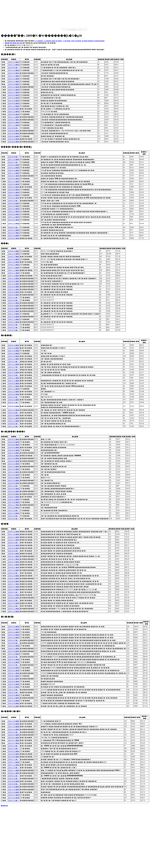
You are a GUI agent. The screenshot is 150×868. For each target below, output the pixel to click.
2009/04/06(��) (14, 781)
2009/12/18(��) (14, 611)
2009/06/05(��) (14, 287)
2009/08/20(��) (14, 695)
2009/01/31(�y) (13, 297)
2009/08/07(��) (14, 238)
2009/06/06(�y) (13, 643)
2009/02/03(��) (14, 400)
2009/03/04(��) (14, 98)
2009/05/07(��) (14, 179)
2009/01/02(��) (14, 706)
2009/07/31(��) (14, 540)
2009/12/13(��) (14, 389)
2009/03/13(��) (14, 322)
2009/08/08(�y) (13, 128)
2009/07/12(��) (14, 81)
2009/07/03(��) (14, 532)
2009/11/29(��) (14, 351)
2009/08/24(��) (14, 131)
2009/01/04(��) (14, 353)
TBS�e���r (67, 41)
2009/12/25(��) (14, 284)
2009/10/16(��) (14, 259)
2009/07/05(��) (14, 480)
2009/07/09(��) (14, 372)
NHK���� (39, 41)
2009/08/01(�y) (13, 424)
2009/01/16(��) (14, 565)
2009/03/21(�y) (13, 162)
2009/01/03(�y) (13, 201)
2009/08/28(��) (14, 295)
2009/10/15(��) (14, 230)
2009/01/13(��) (14, 359)
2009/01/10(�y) (13, 486)
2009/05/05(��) (14, 184)
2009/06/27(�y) (13, 325)
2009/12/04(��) (14, 654)
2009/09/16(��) (14, 136)
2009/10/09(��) (14, 502)
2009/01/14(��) (14, 217)
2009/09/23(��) (14, 499)
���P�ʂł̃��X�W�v (14, 43)
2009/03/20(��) (14, 638)
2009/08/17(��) (14, 120)
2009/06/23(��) (14, 345)
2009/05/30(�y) (13, 375)
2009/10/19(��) (14, 391)
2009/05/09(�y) (13, 330)
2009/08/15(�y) (13, 227)
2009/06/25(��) (14, 394)
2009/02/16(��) (14, 170)
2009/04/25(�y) (13, 600)
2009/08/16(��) (14, 251)
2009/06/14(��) (14, 187)
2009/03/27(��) (14, 537)
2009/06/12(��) (14, 265)
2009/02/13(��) (14, 303)
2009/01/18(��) (14, 195)
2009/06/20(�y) (13, 551)
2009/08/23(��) (14, 681)
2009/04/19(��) (14, 578)
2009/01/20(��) (14, 65)
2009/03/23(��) (14, 646)
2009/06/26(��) (14, 406)
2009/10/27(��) (14, 743)
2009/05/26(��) (14, 684)
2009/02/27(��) (14, 257)
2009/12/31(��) (14, 76)
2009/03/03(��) (14, 73)
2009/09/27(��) (14, 439)
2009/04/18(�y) (13, 370)
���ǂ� (4, 806)
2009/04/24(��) (14, 87)
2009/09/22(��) (14, 751)
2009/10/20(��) (14, 798)
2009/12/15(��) (14, 270)
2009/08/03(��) (14, 142)
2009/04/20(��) (14, 292)
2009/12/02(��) (14, 159)
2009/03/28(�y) (13, 690)
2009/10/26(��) (14, 101)
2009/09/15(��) (14, 735)
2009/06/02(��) (14, 214)
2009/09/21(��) (14, 192)
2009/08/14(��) (14, 308)
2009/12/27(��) (14, 181)
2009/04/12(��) (14, 556)
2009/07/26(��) (14, 466)
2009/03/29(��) (14, 206)
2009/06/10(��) (14, 698)
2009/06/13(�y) (13, 543)
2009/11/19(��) (14, 173)
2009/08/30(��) (14, 103)
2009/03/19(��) (14, 209)
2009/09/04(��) (14, 757)
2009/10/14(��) (14, 410)
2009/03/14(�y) (13, 362)
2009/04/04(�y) (13, 68)
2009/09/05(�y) (13, 519)
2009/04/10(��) (14, 478)
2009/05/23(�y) (13, 397)
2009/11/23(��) (14, 125)
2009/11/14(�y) (13, 426)
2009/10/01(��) (14, 220)
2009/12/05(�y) (13, 768)
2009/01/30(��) (14, 278)
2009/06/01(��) (14, 738)
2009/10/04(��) (14, 458)
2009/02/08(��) (14, 787)
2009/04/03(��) (14, 483)
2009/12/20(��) (14, 570)
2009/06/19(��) (14, 306)
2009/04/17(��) (14, 587)
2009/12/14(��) (14, 117)
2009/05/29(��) (14, 311)
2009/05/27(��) (14, 92)
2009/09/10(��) (14, 497)
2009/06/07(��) (14, 559)
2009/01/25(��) (14, 224)
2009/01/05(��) (14, 472)
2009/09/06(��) (14, 494)
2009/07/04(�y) (13, 516)
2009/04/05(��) (14, 114)
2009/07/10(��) (14, 267)
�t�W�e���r (76, 41)
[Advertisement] (75, 14)
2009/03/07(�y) (13, 640)
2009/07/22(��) (14, 62)
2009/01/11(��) (14, 273)
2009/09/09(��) (14, 668)
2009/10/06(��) (14, 662)
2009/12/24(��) (14, 106)
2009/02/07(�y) (13, 327)
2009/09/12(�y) (13, 776)
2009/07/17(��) (14, 584)
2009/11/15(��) (14, 381)
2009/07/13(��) (14, 386)
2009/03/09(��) (14, 651)
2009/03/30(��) (14, 356)
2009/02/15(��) (14, 211)
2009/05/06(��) (14, 190)
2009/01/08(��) (14, 508)
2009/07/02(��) (14, 469)
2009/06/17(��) (14, 673)
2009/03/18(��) (14, 635)
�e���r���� (87, 41)
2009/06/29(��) (14, 456)
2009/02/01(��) (14, 461)
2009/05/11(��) (14, 773)
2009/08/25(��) (14, 383)
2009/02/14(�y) (13, 746)
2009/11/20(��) (14, 534)
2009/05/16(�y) (13, 778)
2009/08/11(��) (14, 567)
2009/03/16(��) (14, 670)
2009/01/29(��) (14, 513)
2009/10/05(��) (14, 348)
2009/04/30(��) (14, 84)
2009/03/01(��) (14, 198)
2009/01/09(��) (14, 589)
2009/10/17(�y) (13, 367)
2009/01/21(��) (14, 418)
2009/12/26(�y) (13, 510)
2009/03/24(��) (14, 112)
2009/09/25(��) (14, 281)
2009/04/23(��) (14, 122)
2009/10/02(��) (14, 70)
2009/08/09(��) (14, 109)
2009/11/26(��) (14, 276)
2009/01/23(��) (14, 595)
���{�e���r (57, 41)
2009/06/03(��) (14, 598)
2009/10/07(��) (14, 233)
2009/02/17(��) (14, 740)
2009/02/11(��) (14, 378)
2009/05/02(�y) (13, 300)
